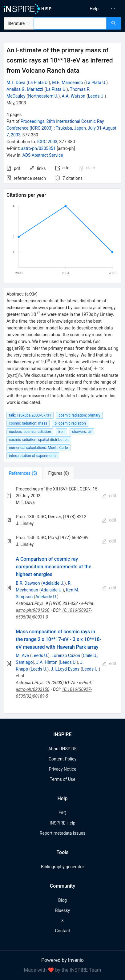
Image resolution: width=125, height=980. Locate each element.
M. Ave (22, 655)
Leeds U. (96, 96)
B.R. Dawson (28, 583)
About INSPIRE (62, 749)
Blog (62, 900)
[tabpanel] (62, 597)
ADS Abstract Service (43, 155)
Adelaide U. (54, 583)
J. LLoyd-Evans (65, 669)
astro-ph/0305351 (38, 148)
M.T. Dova (16, 83)
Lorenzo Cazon (66, 655)
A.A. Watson (74, 96)
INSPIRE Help (62, 823)
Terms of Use (63, 779)
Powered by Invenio (62, 960)
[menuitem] (94, 9)
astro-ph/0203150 (32, 689)
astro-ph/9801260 (32, 610)
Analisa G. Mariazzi (25, 89)
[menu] (95, 9)
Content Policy (62, 759)
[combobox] (70, 23)
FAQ (62, 813)
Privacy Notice (62, 769)
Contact (63, 931)
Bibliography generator (62, 867)
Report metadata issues (62, 833)
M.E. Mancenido (67, 83)
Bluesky (62, 910)
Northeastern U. (43, 96)
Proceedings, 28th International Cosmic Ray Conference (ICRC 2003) (61, 128)
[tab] (23, 473)
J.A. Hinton (47, 662)
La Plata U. (38, 83)
